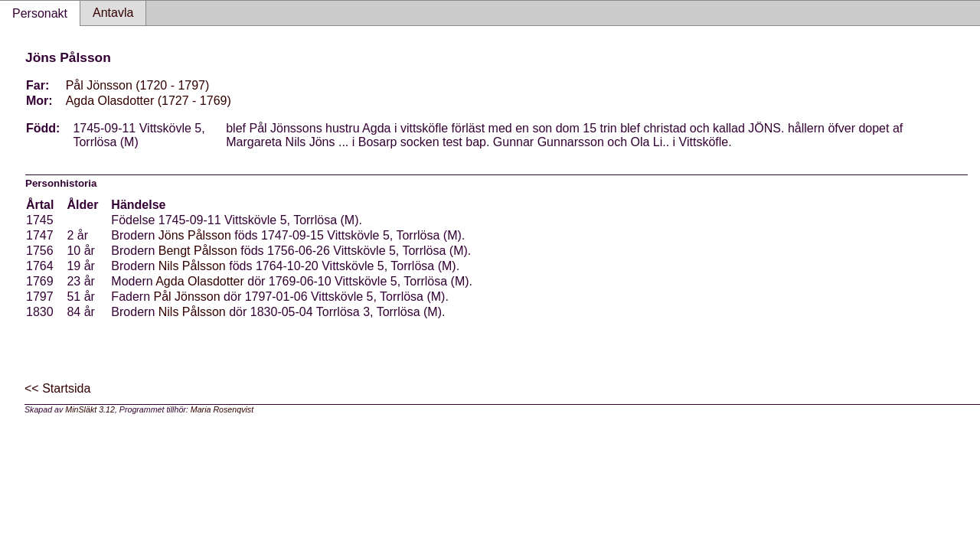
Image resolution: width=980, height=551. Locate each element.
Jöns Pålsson (195, 235)
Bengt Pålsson (198, 251)
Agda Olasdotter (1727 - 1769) (149, 101)
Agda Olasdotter (200, 281)
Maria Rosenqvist (222, 409)
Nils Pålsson (192, 266)
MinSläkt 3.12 (90, 409)
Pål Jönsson (187, 297)
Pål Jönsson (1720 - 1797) (138, 85)
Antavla (113, 13)
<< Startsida (57, 388)
